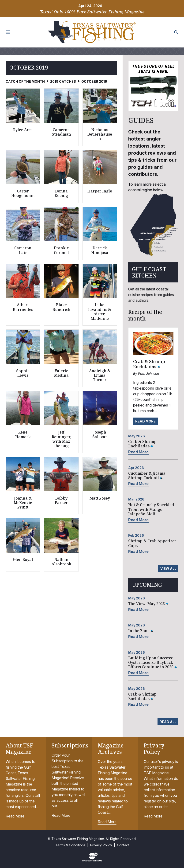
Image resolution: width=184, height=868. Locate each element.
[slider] (153, 86)
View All (168, 569)
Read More (145, 421)
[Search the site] (176, 32)
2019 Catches (63, 81)
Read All (168, 722)
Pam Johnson (148, 373)
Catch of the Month (25, 81)
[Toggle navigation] (8, 32)
